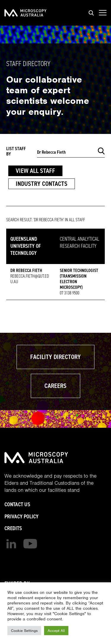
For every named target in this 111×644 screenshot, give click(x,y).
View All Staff (35, 171)
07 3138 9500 (70, 293)
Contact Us (17, 504)
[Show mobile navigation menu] (103, 13)
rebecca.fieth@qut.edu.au (30, 279)
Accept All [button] (56, 631)
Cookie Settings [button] (24, 631)
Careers (55, 386)
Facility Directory (55, 357)
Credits (13, 528)
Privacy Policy (21, 516)
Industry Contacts (42, 184)
